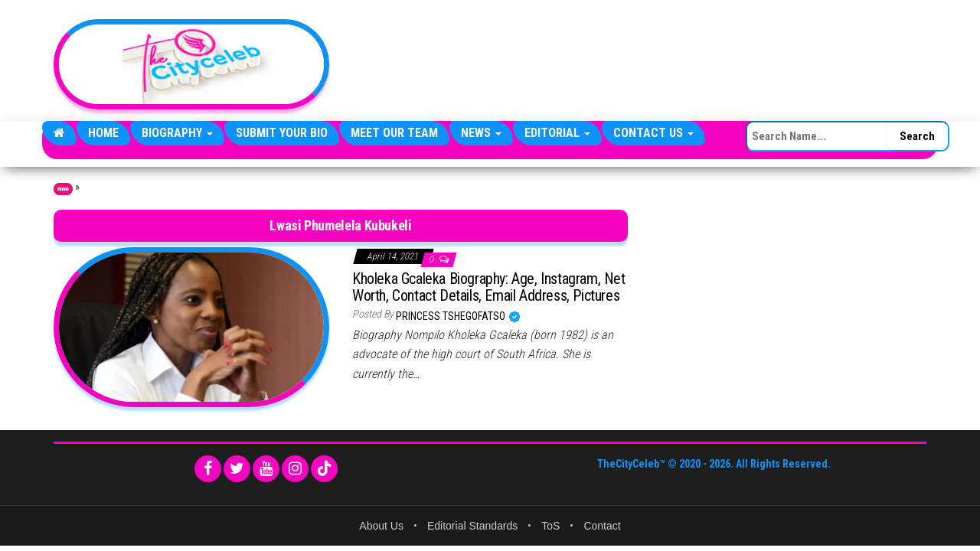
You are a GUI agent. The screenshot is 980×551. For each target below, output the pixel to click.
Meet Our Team (394, 133)
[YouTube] (266, 469)
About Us (381, 526)
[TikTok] (324, 469)
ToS (550, 526)
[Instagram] (295, 469)
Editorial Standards (472, 526)
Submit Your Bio (282, 133)
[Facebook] (208, 469)
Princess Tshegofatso (452, 316)
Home (103, 133)
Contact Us (653, 133)
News (481, 133)
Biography (177, 133)
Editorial (557, 133)
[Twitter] (237, 469)
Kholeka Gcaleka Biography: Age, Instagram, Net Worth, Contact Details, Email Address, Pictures (489, 287)
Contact (602, 526)
